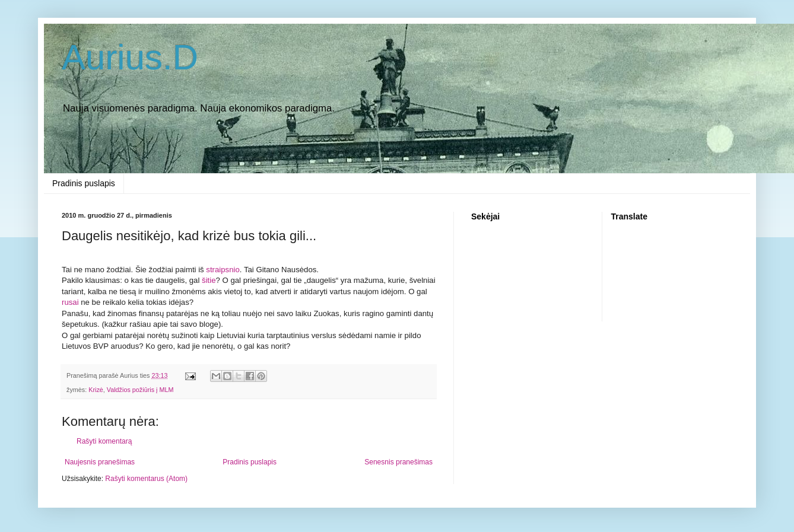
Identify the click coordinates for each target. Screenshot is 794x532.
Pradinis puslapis (84, 183)
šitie (209, 280)
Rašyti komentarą (104, 441)
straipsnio (223, 270)
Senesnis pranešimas (398, 462)
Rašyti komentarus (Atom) (146, 479)
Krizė (96, 390)
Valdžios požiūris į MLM (140, 390)
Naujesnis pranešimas (100, 462)
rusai (70, 302)
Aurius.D (130, 57)
